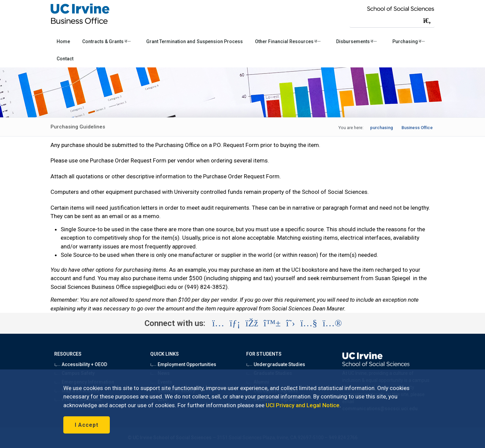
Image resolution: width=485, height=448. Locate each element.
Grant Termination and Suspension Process (195, 41)
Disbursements (357, 41)
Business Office (417, 128)
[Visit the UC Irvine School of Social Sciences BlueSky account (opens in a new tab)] (272, 323)
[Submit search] (427, 21)
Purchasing (409, 41)
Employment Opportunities (183, 364)
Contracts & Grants (106, 41)
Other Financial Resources (288, 41)
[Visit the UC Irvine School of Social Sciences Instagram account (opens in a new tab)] (218, 323)
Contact (65, 59)
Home (63, 41)
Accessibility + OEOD (81, 364)
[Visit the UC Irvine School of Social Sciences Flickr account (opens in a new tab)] (332, 323)
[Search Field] (392, 20)
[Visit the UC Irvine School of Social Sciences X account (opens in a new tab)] (290, 323)
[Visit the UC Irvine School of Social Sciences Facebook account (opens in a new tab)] (252, 323)
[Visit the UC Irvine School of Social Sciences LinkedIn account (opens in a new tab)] (235, 323)
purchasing (381, 128)
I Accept (87, 425)
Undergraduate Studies (276, 364)
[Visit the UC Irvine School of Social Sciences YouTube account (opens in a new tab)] (309, 323)
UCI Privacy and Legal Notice (303, 405)
